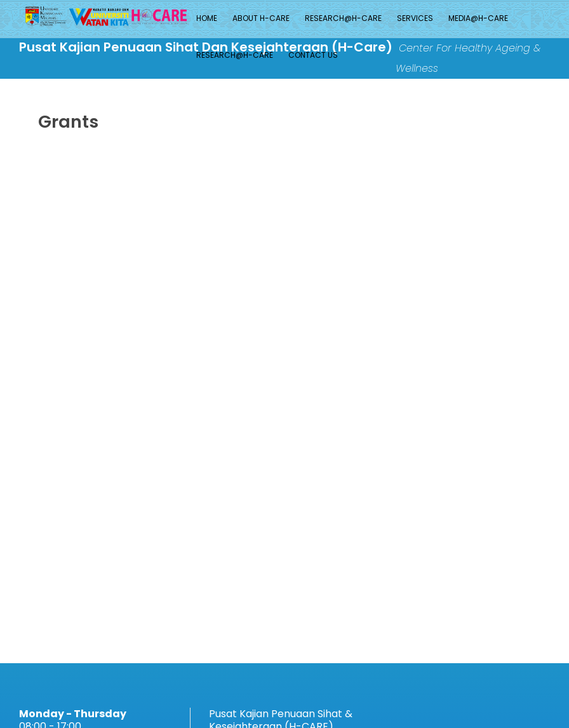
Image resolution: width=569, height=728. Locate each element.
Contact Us (313, 55)
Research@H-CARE (343, 18)
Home (207, 18)
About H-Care (261, 18)
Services (415, 18)
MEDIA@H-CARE (478, 18)
